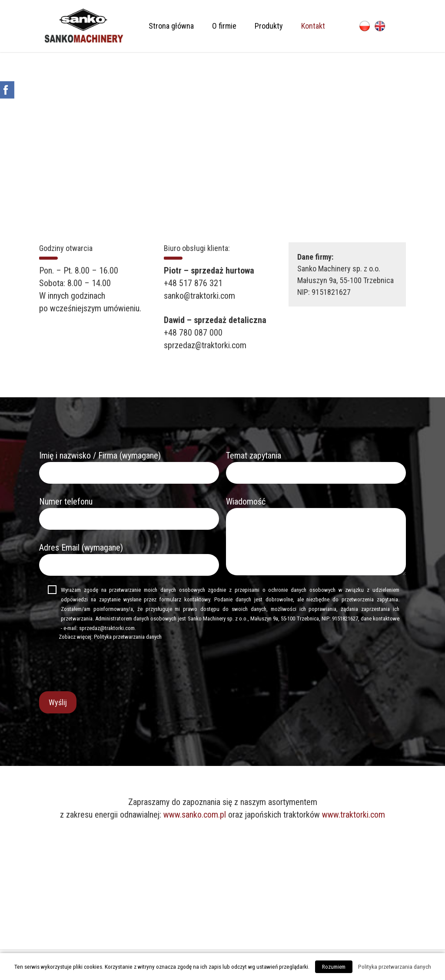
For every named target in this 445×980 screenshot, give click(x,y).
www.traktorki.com (354, 815)
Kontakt (313, 26)
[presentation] (105, 666)
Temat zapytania (316, 467)
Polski (365, 26)
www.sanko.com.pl (195, 815)
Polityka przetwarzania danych (128, 637)
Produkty (269, 26)
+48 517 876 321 (193, 283)
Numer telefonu (129, 513)
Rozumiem (334, 967)
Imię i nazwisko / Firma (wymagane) (129, 467)
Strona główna (171, 26)
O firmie (224, 26)
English (380, 26)
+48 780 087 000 (193, 333)
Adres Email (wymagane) (129, 559)
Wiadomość (316, 538)
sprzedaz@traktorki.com (205, 345)
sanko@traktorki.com (199, 296)
